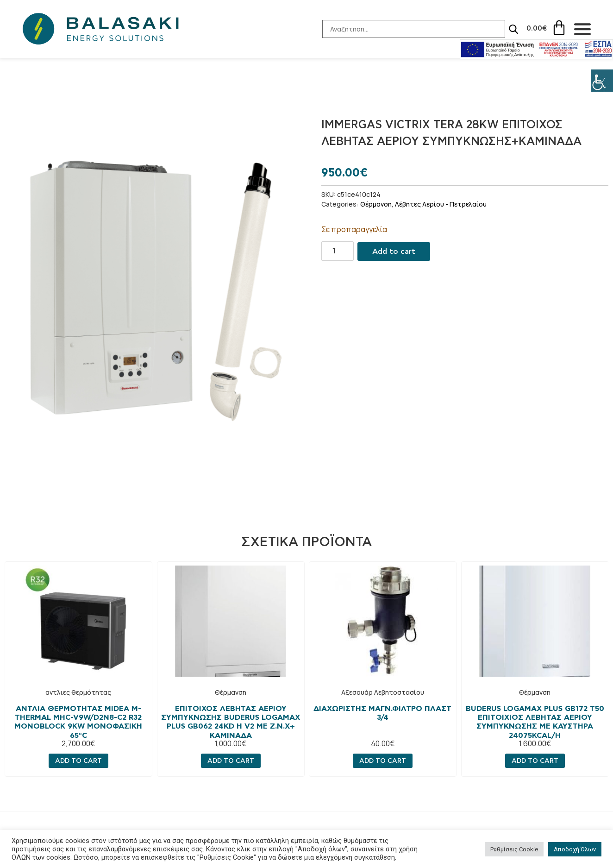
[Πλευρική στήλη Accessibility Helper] (602, 81)
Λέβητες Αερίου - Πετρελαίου (441, 204)
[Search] (506, 29)
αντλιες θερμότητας (78, 692)
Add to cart (394, 252)
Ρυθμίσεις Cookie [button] (514, 849)
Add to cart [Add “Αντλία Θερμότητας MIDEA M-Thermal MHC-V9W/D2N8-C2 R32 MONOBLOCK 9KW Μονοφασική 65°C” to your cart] (78, 761)
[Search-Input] (406, 29)
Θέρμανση (376, 204)
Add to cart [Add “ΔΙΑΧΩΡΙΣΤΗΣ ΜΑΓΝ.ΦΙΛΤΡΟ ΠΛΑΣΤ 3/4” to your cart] (383, 761)
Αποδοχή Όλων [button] (575, 849)
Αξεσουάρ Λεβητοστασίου (383, 692)
